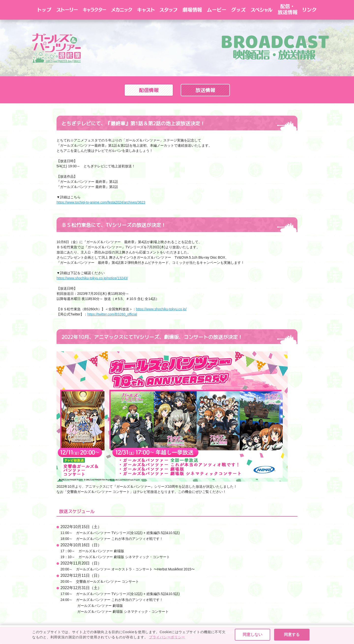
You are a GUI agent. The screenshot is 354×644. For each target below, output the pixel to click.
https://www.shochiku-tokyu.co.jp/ (161, 309)
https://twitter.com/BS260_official (112, 314)
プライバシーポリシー (177, 638)
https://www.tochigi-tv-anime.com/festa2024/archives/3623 (101, 202)
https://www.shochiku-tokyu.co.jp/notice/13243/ (92, 278)
